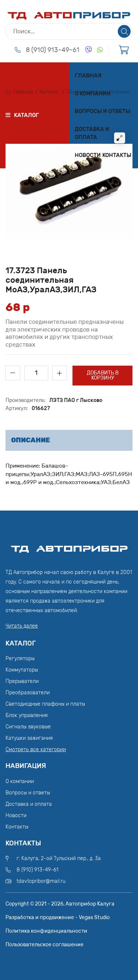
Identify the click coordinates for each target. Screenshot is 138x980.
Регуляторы (20, 659)
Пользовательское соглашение (45, 945)
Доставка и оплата (92, 133)
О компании (93, 94)
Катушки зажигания (29, 738)
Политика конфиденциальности (46, 931)
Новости (88, 155)
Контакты (117, 155)
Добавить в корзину (103, 375)
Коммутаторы (22, 670)
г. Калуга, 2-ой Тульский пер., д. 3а (59, 858)
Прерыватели (22, 681)
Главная (88, 76)
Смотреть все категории (36, 749)
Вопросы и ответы (102, 111)
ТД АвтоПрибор (69, 545)
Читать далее (22, 626)
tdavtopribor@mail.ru (41, 881)
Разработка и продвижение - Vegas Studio (58, 917)
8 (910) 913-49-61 (53, 50)
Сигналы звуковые (28, 727)
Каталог (49, 92)
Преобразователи (28, 693)
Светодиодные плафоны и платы (45, 704)
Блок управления (27, 715)
